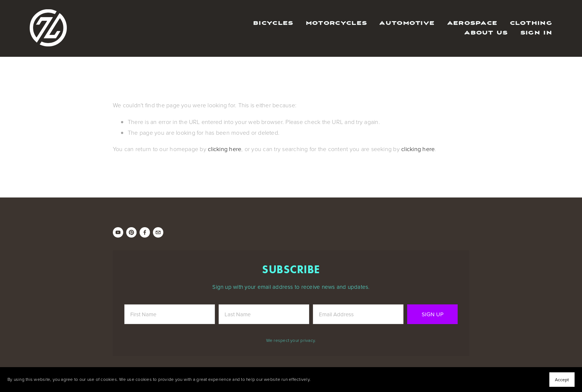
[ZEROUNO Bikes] (131, 232)
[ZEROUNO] (118, 232)
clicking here (225, 149)
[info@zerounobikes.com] (158, 232)
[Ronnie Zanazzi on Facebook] (145, 232)
